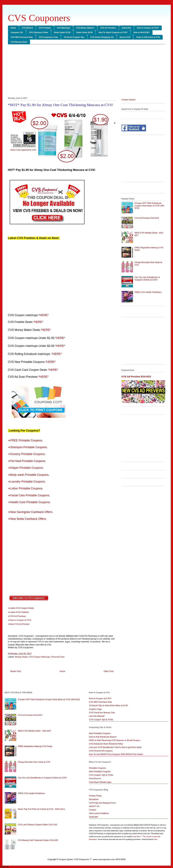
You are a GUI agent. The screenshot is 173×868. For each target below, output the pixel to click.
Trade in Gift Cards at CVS (148, 37)
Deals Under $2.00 (84, 32)
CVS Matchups (64, 28)
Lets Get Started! (97, 716)
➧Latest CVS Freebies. (19, 612)
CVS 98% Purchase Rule (22, 37)
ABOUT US (94, 806)
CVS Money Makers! (85, 28)
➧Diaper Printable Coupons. (26, 468)
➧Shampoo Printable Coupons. (29, 447)
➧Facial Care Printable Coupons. (29, 495)
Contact (93, 810)
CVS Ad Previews (108, 28)
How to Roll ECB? (142, 32)
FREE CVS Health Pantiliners (148, 292)
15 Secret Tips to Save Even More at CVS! (109, 705)
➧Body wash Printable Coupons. (29, 475)
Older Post (109, 671)
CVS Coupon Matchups (39, 657)
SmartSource (95, 778)
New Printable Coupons (100, 733)
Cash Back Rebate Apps (100, 782)
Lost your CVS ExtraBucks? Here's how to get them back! (115, 747)
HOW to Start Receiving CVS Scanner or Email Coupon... (115, 740)
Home (13, 28)
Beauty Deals (21, 657)
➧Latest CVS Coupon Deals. (21, 608)
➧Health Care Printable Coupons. (30, 502)
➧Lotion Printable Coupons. (26, 488)
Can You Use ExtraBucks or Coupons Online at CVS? (147, 278)
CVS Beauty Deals (19, 42)
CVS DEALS (27, 28)
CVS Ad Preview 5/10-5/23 (147, 218)
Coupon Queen (129, 100)
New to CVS (125, 37)
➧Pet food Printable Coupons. (27, 461)
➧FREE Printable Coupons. (26, 440)
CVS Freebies (45, 28)
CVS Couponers (39, 18)
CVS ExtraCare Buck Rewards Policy (106, 744)
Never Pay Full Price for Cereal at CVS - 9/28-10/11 (41, 809)
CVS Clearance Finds (39, 32)
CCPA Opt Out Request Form (102, 803)
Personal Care (58, 657)
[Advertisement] (87, 71)
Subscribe (126, 28)
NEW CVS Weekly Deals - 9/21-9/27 (34, 731)
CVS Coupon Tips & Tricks (101, 720)
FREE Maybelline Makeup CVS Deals (35, 746)
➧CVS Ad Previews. (17, 616)
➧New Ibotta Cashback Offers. (27, 519)
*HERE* (44, 315)
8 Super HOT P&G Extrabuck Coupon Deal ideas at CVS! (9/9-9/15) (150, 206)
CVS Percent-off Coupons (101, 751)
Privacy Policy (95, 796)
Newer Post (16, 671)
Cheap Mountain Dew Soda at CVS (34, 762)
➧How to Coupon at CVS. (20, 620)
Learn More (137, 837)
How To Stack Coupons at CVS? (113, 32)
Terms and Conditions (99, 813)
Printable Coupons (97, 768)
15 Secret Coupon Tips (74, 37)
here (156, 839)
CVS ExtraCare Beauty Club (102, 713)
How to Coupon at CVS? (148, 28)
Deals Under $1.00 (62, 32)
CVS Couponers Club (48, 37)
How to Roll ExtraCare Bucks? (103, 737)
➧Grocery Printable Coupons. (28, 454)
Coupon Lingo (95, 709)
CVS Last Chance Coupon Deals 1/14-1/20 (37, 825)
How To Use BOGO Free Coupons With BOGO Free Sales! (116, 754)
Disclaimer (94, 799)
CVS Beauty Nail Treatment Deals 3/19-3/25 (38, 840)
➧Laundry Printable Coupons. (28, 482)
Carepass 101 (17, 32)
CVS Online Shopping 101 (102, 37)
